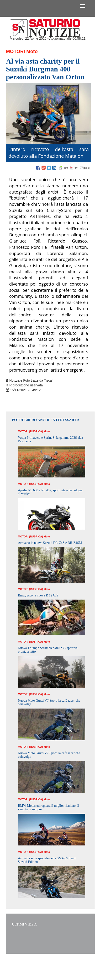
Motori (16, 51)
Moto (32, 51)
